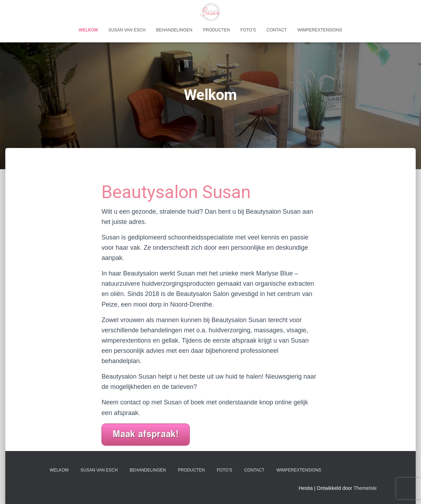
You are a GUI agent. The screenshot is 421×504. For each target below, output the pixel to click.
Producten (216, 30)
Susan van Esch (127, 30)
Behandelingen (174, 30)
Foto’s (248, 30)
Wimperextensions (320, 30)
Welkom (88, 30)
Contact (277, 30)
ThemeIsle (365, 488)
